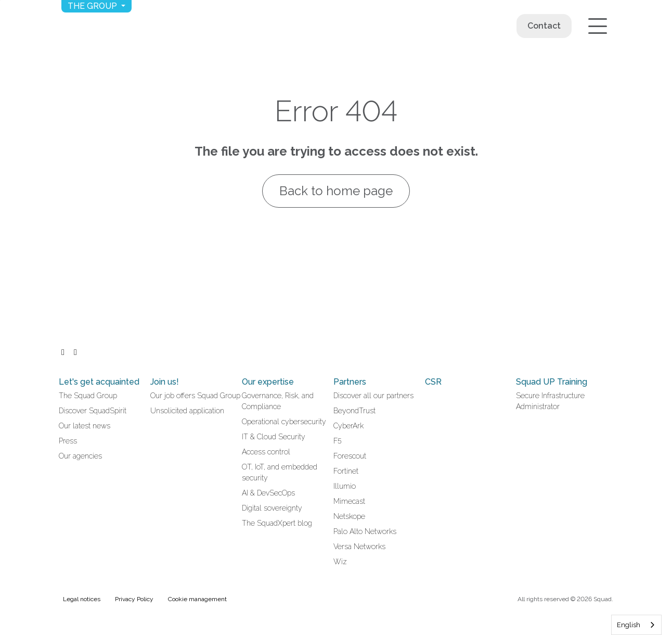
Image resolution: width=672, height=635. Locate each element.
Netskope (349, 516)
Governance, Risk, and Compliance (278, 401)
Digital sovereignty (272, 508)
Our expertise (268, 382)
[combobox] (636, 625)
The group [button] (93, 6)
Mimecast (349, 501)
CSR (433, 382)
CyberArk (348, 426)
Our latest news (85, 426)
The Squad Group (88, 396)
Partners (350, 382)
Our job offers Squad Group (195, 396)
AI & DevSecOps (268, 493)
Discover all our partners (373, 396)
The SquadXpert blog (277, 523)
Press (68, 441)
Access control (266, 452)
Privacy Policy (134, 599)
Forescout (350, 456)
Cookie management (197, 599)
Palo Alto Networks (365, 531)
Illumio (345, 486)
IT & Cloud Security (274, 437)
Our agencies (80, 456)
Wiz (340, 562)
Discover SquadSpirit (93, 411)
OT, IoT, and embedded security (280, 472)
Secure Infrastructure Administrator (550, 401)
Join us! (165, 382)
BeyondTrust (354, 411)
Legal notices (82, 599)
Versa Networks (359, 547)
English (629, 625)
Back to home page (336, 191)
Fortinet (346, 471)
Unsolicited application (187, 411)
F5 (338, 441)
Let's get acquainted (99, 382)
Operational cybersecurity (284, 422)
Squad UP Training (552, 382)
